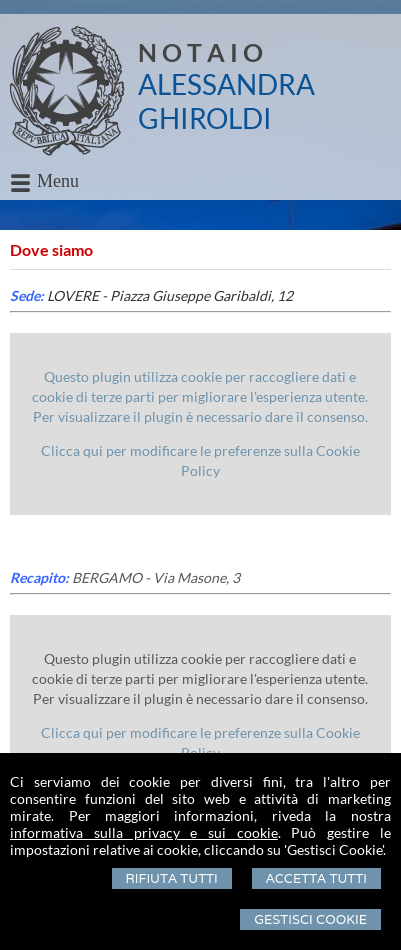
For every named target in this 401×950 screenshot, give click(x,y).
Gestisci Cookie (310, 919)
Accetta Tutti (316, 878)
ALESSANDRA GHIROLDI (226, 101)
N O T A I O (200, 52)
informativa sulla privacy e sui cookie (144, 832)
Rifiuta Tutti (172, 878)
